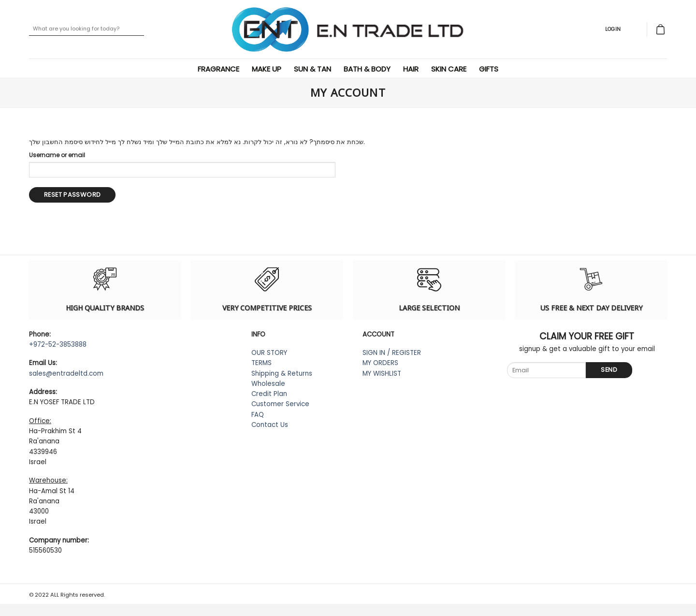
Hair (412, 69)
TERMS (261, 363)
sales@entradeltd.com (66, 374)
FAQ (258, 415)
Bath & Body (369, 69)
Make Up (268, 69)
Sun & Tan (314, 69)
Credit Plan (269, 394)
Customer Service (280, 404)
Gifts (490, 69)
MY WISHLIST (382, 374)
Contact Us (270, 425)
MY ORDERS (380, 363)
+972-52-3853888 (58, 345)
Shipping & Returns (282, 374)
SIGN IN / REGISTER (392, 353)
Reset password (72, 195)
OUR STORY (269, 353)
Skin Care (450, 69)
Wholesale (268, 384)
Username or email (57, 155)
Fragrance (220, 69)
